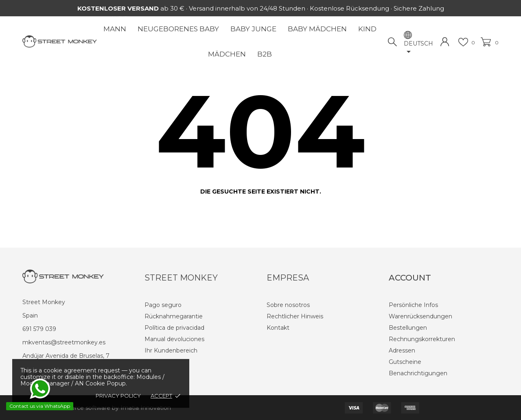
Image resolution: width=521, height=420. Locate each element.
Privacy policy (118, 396)
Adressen (402, 350)
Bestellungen (408, 328)
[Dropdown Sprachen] (418, 48)
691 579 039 (39, 329)
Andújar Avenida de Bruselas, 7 (66, 356)
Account (410, 278)
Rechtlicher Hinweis (295, 316)
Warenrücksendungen (420, 316)
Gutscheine (405, 362)
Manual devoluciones (174, 339)
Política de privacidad (174, 328)
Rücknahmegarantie (174, 316)
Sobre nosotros (288, 305)
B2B (265, 54)
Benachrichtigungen (418, 373)
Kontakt (278, 328)
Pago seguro (163, 305)
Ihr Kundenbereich (171, 350)
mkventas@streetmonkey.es (64, 342)
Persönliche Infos (413, 305)
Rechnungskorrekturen (422, 339)
